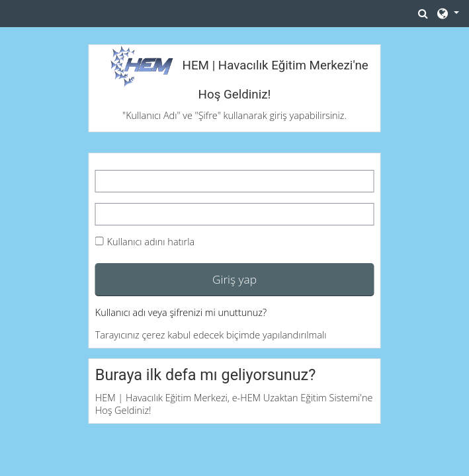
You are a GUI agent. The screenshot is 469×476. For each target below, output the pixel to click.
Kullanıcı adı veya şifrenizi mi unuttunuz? (181, 312)
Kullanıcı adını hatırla (151, 242)
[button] (423, 13)
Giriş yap (234, 279)
